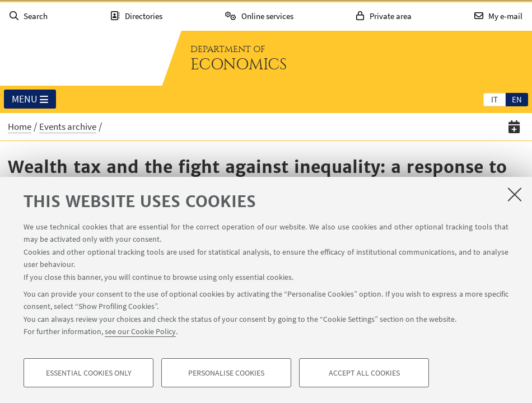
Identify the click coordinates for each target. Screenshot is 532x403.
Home (20, 126)
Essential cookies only (89, 373)
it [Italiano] (494, 99)
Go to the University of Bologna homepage (81, 58)
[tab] (494, 99)
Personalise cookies (226, 373)
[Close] (515, 194)
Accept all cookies (364, 373)
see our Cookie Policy (140, 331)
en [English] (517, 99)
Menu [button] (30, 100)
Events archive (68, 126)
